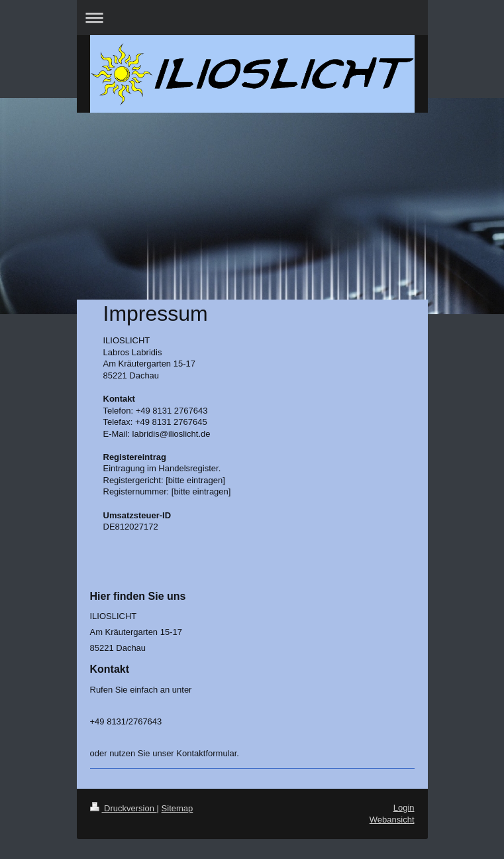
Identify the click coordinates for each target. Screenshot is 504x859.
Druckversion (124, 808)
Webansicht (392, 820)
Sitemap (177, 808)
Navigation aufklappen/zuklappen (252, 18)
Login (404, 808)
